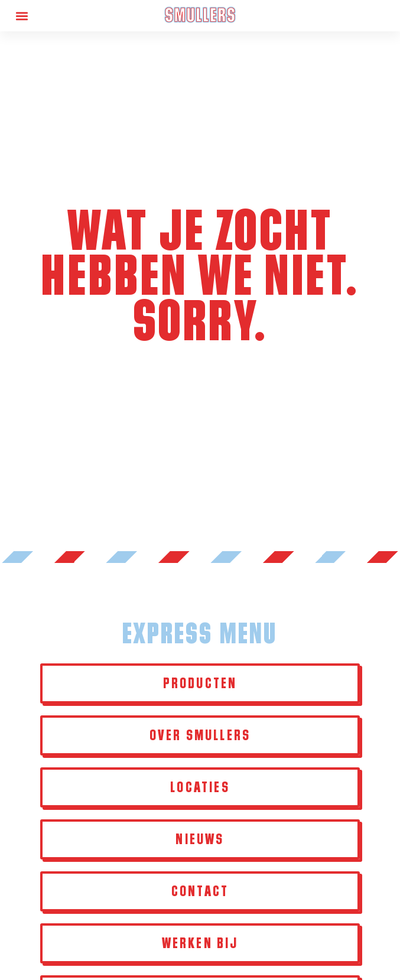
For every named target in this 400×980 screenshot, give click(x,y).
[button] (22, 16)
